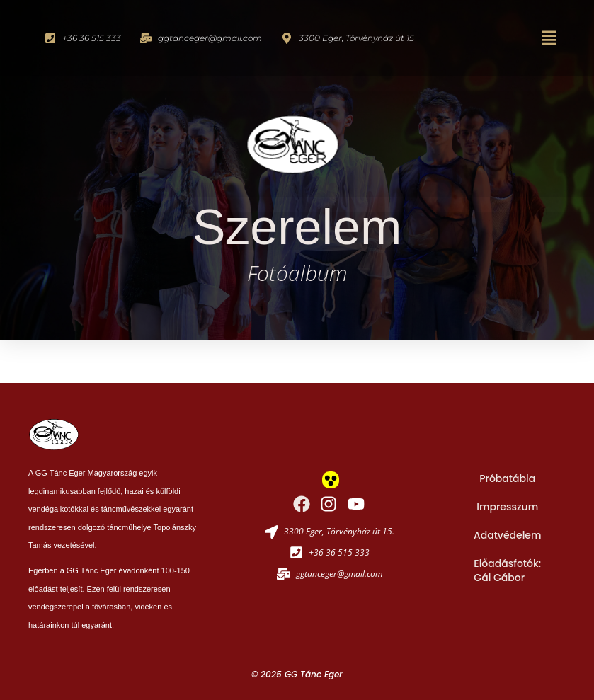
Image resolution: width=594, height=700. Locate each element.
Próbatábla (507, 478)
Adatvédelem (508, 535)
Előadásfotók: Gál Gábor (507, 570)
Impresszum (507, 507)
